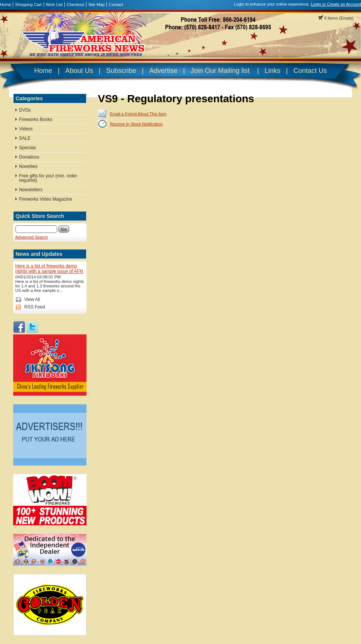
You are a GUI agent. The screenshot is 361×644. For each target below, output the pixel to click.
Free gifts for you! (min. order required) (48, 178)
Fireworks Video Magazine (46, 199)
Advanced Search (32, 237)
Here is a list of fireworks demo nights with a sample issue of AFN (49, 269)
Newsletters (31, 190)
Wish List (54, 5)
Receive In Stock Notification (137, 124)
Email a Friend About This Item (138, 114)
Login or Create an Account (336, 4)
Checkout (75, 5)
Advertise (163, 71)
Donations (29, 157)
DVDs (25, 110)
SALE (25, 138)
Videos (26, 129)
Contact (116, 5)
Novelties (28, 166)
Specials (28, 148)
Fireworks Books (36, 119)
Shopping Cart (28, 5)
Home (5, 5)
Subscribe (121, 71)
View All (32, 299)
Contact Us (310, 71)
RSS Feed (35, 307)
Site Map (96, 5)
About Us (79, 71)
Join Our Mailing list (220, 71)
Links (272, 71)
